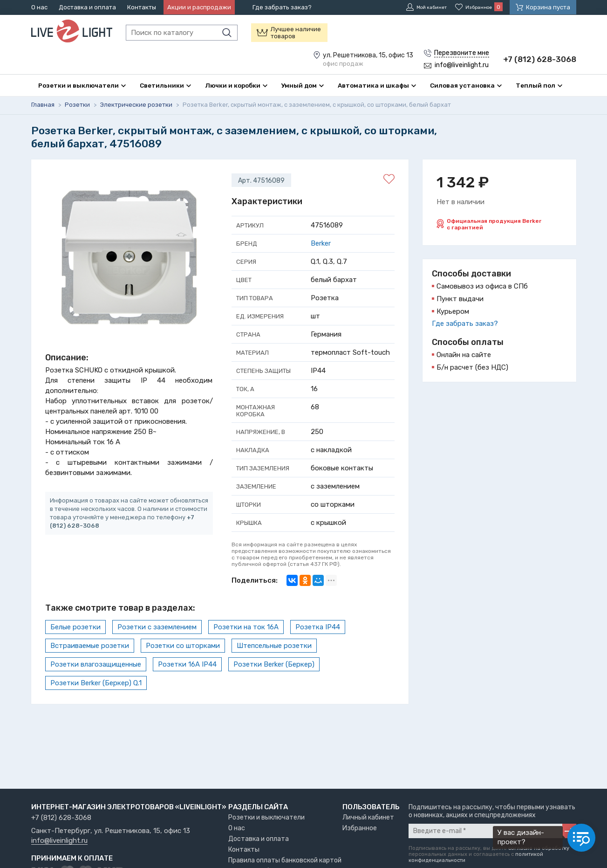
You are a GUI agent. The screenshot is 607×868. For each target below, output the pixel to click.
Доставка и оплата (87, 7)
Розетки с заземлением (157, 649)
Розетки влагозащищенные (96, 686)
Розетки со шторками (183, 668)
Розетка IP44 (318, 649)
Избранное (360, 828)
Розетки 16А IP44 (187, 686)
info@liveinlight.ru (59, 841)
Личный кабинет (368, 817)
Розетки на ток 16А (246, 649)
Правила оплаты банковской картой (285, 860)
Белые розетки (75, 649)
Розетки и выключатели (266, 817)
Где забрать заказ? (282, 7)
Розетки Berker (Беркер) (274, 686)
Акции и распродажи (199, 7)
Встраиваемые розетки (90, 668)
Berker (321, 265)
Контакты (142, 7)
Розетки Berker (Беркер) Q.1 (96, 705)
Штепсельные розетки (274, 668)
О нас (39, 7)
